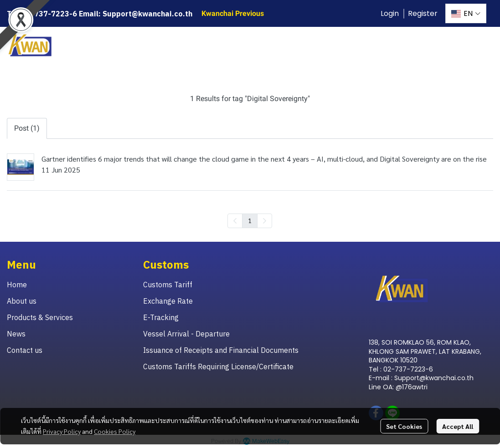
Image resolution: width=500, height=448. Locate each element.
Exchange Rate (168, 301)
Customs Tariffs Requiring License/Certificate (218, 367)
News (16, 334)
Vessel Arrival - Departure (186, 334)
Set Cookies (404, 426)
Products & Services (40, 317)
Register (423, 13)
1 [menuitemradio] (250, 220)
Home (17, 285)
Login (390, 13)
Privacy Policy (62, 431)
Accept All (458, 426)
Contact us (25, 350)
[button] (466, 13)
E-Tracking (161, 317)
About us (22, 301)
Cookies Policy (115, 431)
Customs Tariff (168, 285)
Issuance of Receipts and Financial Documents (221, 350)
